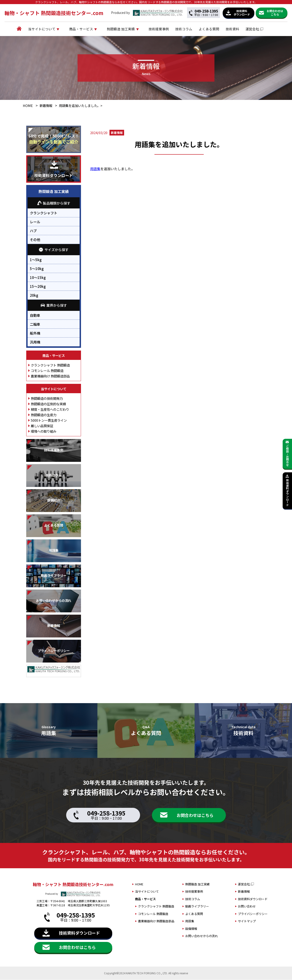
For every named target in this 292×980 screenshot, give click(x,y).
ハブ (33, 231)
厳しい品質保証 (42, 426)
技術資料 (240, 29)
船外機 (35, 333)
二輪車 (35, 324)
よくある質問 (217, 29)
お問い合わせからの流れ (202, 936)
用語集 (95, 169)
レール (35, 222)
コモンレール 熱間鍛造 (47, 371)
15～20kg (38, 286)
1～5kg (36, 260)
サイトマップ (247, 922)
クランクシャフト (44, 213)
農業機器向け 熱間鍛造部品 (50, 376)
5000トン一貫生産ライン (49, 420)
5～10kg (37, 269)
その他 (35, 240)
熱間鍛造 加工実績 (129, 29)
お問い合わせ (247, 907)
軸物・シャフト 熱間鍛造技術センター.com (54, 13)
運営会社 (260, 29)
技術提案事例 (167, 29)
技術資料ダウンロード (253, 899)
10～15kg (38, 278)
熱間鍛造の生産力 (44, 415)
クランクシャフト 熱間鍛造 (50, 365)
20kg (34, 295)
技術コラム (192, 29)
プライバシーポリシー (253, 914)
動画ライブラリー (197, 907)
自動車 (35, 315)
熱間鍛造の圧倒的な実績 (48, 404)
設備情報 (191, 929)
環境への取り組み (44, 431)
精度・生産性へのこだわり (50, 409)
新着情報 (46, 106)
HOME (28, 106)
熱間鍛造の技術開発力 (47, 399)
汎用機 (35, 342)
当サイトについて (50, 29)
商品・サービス (89, 29)
